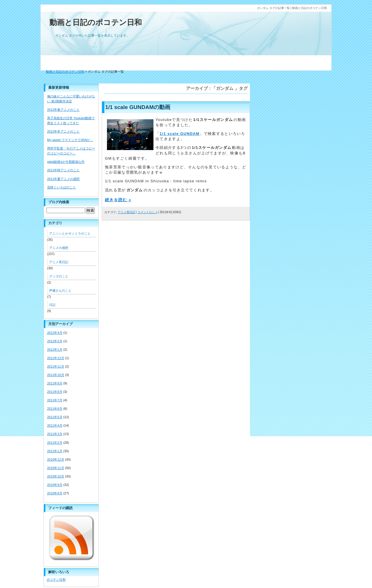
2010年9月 (55, 485)
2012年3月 (55, 341)
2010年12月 (56, 459)
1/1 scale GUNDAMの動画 (138, 107)
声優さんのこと (60, 291)
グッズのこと (59, 276)
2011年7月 (55, 400)
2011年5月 (55, 417)
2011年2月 (55, 443)
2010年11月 (56, 468)
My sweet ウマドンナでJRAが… (70, 140)
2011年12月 (56, 358)
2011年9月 (55, 383)
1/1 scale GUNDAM (179, 134)
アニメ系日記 (126, 212)
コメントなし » (147, 212)
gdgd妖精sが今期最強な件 (66, 162)
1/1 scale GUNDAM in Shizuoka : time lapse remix (156, 181)
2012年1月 (55, 350)
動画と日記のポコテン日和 (96, 22)
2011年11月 (56, 366)
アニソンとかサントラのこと (70, 234)
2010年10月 (56, 476)
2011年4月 (55, 425)
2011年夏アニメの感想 (63, 179)
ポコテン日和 (56, 580)
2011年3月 (55, 434)
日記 (52, 305)
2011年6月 (55, 409)
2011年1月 (55, 451)
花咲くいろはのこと (61, 187)
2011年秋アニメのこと (63, 170)
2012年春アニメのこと (63, 110)
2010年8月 (55, 493)
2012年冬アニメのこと (63, 131)
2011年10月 (56, 375)
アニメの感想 (59, 248)
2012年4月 (55, 333)
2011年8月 (55, 392)
